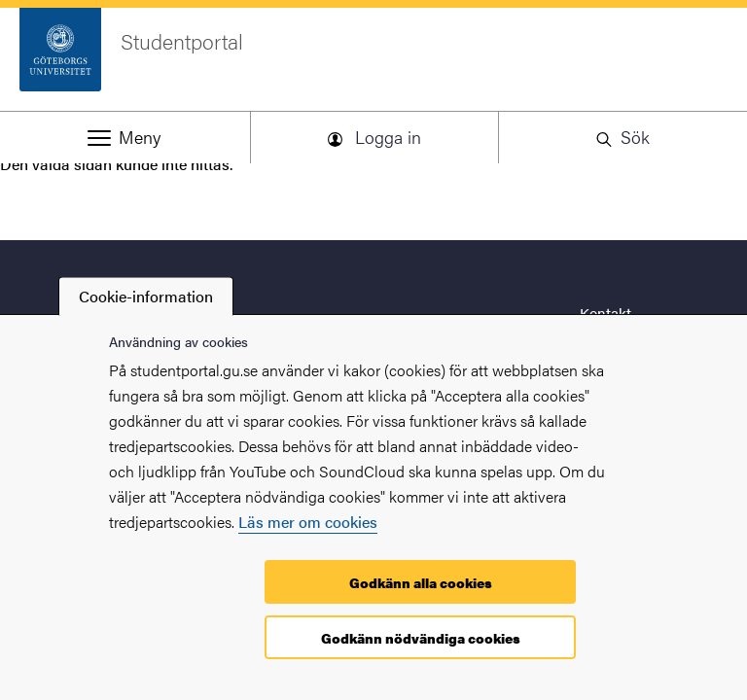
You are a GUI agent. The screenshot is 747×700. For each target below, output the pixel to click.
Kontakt (605, 313)
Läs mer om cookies (308, 522)
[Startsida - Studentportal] (373, 59)
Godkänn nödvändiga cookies (421, 638)
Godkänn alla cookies (421, 582)
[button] (124, 137)
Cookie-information (146, 296)
